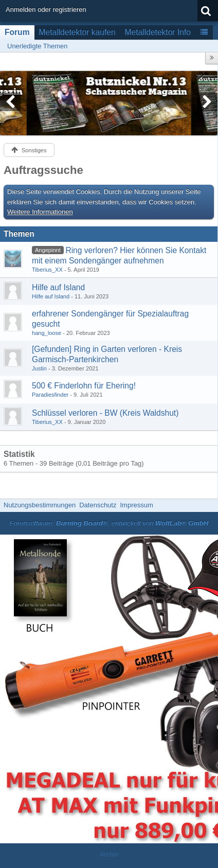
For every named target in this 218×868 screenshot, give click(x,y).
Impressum (136, 505)
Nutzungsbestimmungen (40, 505)
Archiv (109, 854)
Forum (17, 32)
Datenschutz (98, 505)
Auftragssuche (43, 170)
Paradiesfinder (50, 395)
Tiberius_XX (47, 270)
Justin (39, 368)
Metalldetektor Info (158, 32)
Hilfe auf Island (58, 287)
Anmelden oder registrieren (46, 10)
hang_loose (47, 333)
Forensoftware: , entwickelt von (109, 523)
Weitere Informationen (40, 212)
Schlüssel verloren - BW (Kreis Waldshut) (105, 413)
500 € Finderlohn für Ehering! (84, 386)
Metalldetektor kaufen (77, 32)
